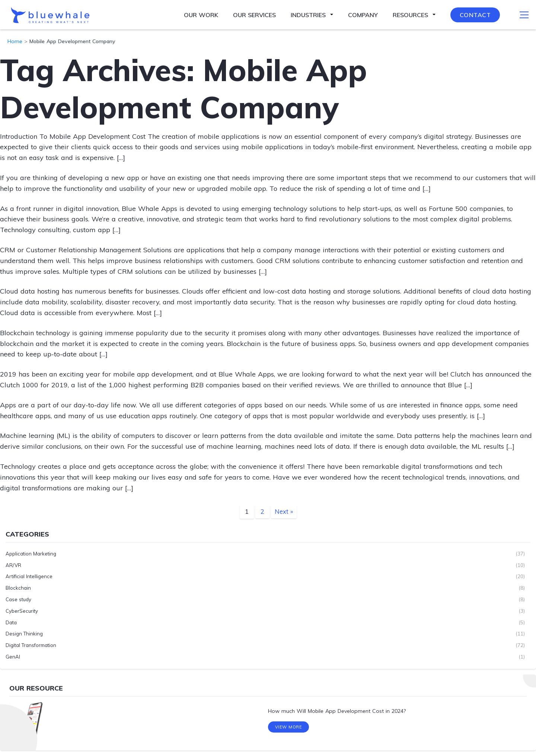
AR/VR (13, 565)
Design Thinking (24, 634)
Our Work (201, 15)
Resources (410, 15)
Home (15, 41)
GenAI (13, 657)
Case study (18, 599)
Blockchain (18, 588)
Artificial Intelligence (29, 576)
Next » (284, 511)
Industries (308, 15)
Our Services (254, 15)
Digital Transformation (31, 645)
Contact (475, 15)
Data (11, 622)
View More (289, 729)
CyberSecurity (22, 611)
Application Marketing (31, 554)
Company (363, 15)
